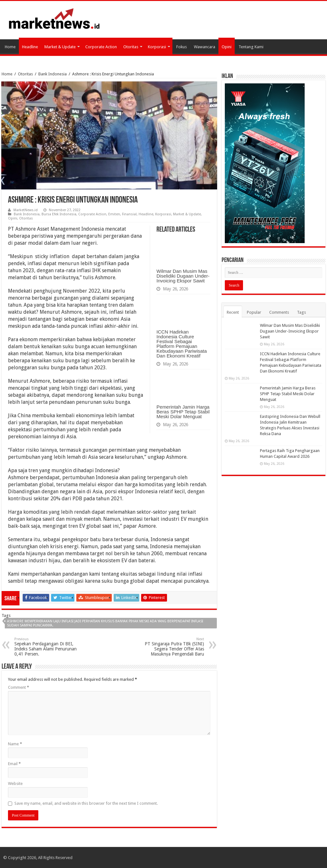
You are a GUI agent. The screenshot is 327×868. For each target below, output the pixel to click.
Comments (279, 312)
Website (15, 784)
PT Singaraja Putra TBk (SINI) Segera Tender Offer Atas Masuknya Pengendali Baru (171, 647)
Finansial (129, 214)
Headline (30, 47)
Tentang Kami (251, 47)
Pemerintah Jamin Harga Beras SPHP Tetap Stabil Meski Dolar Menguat (183, 412)
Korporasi (157, 47)
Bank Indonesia (53, 74)
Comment (19, 687)
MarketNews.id (26, 210)
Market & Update (60, 47)
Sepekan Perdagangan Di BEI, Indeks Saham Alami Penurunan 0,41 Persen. (47, 647)
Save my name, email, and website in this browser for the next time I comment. (86, 803)
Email (14, 764)
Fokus (182, 47)
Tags (301, 312)
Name (15, 744)
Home (10, 47)
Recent (233, 312)
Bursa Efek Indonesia (59, 214)
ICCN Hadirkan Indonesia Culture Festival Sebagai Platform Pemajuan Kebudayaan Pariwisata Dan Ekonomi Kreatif (182, 344)
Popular (254, 312)
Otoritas (131, 47)
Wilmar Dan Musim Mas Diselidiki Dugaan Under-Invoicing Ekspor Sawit (183, 276)
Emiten (114, 214)
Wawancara (205, 47)
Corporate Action (101, 47)
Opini (227, 47)
